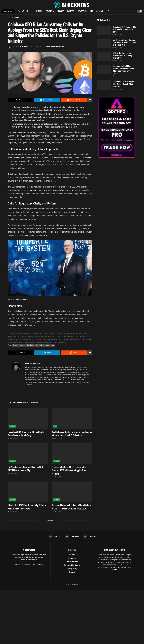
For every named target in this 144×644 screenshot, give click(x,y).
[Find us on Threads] (27, 11)
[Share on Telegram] (47, 100)
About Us (72, 555)
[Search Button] (109, 11)
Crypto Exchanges (43, 345)
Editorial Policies (72, 562)
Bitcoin (88, 158)
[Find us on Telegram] (23, 11)
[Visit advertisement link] (117, 127)
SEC (22, 136)
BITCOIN (39, 11)
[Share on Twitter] (21, 100)
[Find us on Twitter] (19, 11)
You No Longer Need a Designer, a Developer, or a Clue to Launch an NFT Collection (72, 434)
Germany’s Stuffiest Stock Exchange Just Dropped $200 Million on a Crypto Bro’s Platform (69, 470)
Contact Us (72, 558)
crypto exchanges (16, 158)
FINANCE (61, 11)
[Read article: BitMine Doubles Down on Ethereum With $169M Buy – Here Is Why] (28, 453)
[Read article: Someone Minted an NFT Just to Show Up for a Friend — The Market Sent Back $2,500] (72, 492)
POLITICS (71, 11)
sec (53, 345)
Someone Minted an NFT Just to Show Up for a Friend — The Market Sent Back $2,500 (71, 507)
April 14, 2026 (13, 439)
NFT (91, 11)
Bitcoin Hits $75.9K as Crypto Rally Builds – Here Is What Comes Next (27, 507)
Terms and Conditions (72, 565)
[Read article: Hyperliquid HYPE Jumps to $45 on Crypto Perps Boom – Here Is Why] (28, 419)
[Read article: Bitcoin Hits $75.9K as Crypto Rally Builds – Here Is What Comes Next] (28, 492)
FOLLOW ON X (8, 11)
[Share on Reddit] (74, 100)
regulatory (34, 190)
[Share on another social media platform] (90, 100)
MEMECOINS (82, 11)
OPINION (100, 11)
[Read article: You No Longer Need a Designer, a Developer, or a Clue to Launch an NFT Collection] (72, 419)
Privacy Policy (72, 569)
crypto (51, 143)
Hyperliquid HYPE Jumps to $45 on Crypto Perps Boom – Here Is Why (26, 434)
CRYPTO (49, 11)
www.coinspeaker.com (18, 300)
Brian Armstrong (29, 132)
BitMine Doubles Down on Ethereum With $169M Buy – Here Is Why (26, 468)
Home (10, 18)
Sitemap (72, 572)
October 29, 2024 (37, 47)
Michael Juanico (21, 47)
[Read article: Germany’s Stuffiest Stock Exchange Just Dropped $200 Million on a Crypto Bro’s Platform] (72, 453)
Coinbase (12, 132)
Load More (50, 520)
